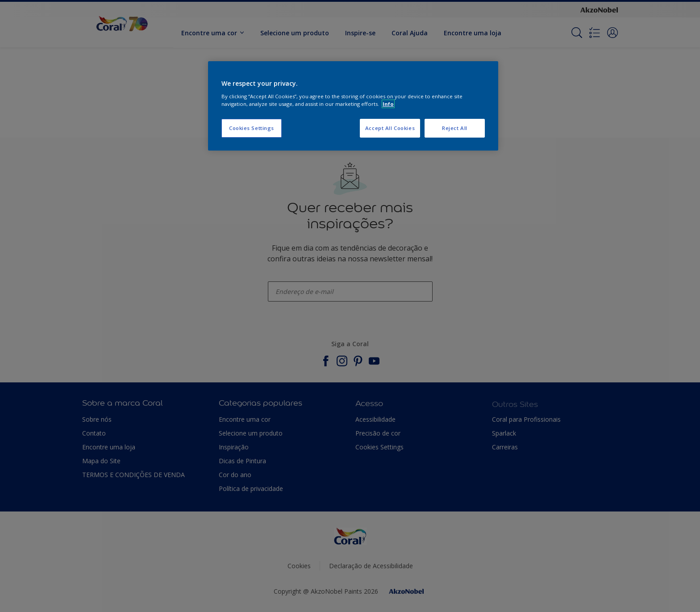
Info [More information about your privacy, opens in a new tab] (388, 104)
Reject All (455, 128)
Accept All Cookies (390, 128)
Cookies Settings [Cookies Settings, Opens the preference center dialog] (252, 128)
